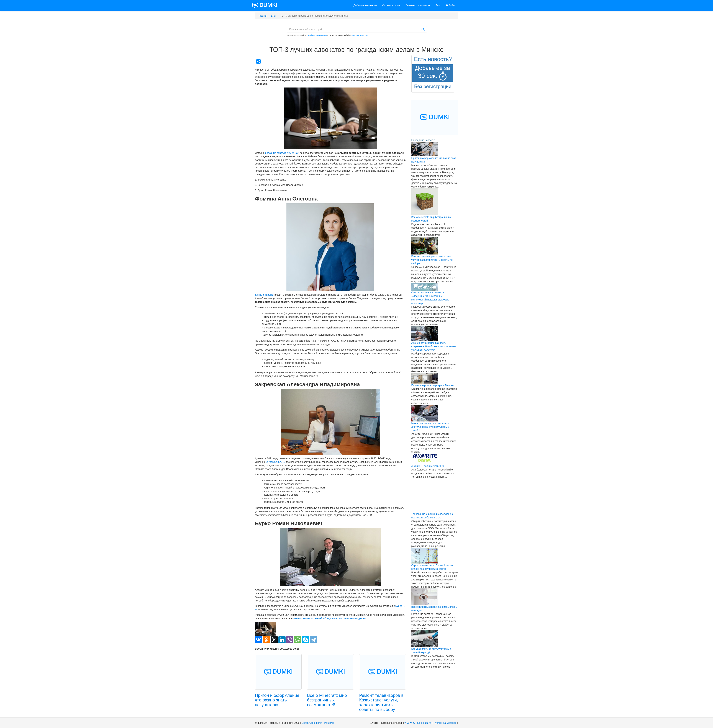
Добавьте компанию (317, 35)
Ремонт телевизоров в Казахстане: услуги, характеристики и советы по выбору (381, 702)
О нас (416, 723)
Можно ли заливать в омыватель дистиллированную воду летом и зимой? (430, 427)
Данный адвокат (264, 295)
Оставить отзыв (391, 5)
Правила (426, 723)
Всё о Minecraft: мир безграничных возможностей (327, 700)
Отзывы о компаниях (418, 5)
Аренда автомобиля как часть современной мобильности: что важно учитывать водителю (434, 346)
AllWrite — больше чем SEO (428, 466)
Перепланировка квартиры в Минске (433, 385)
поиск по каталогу (360, 35)
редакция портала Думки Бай (282, 153)
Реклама (329, 723)
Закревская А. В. (275, 462)
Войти (451, 5)
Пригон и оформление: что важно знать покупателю (278, 700)
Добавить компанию (365, 5)
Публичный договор (445, 723)
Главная (262, 16)
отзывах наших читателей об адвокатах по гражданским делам (329, 618)
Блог (438, 5)
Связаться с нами (312, 723)
